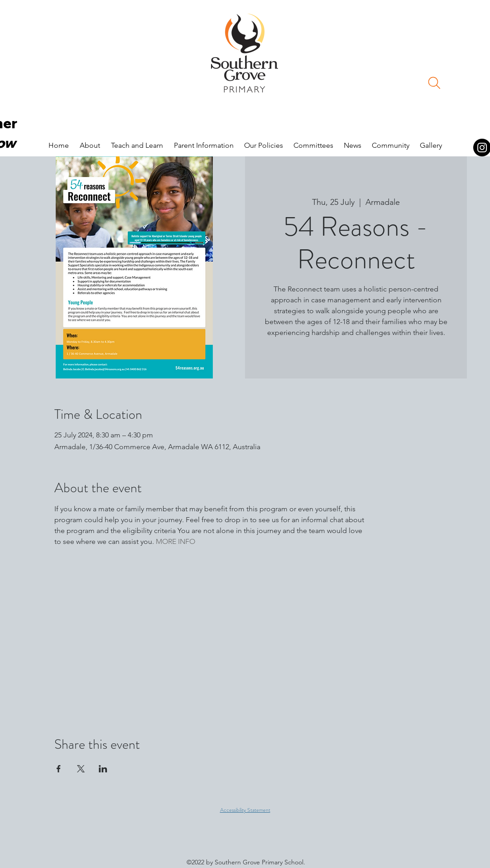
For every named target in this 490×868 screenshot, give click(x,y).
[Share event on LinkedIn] (103, 769)
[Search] (434, 83)
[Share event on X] (81, 769)
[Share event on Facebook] (59, 769)
